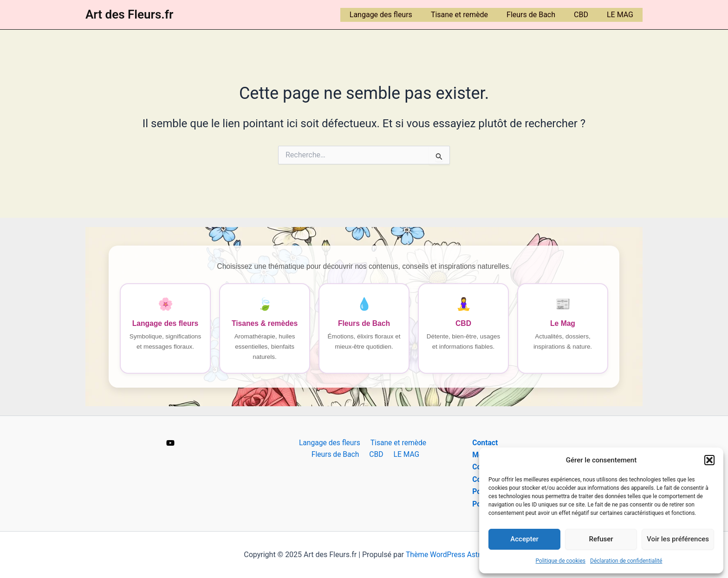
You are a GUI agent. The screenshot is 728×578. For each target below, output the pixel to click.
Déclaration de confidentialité (626, 561)
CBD (587, 15)
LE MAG (622, 15)
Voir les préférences (678, 539)
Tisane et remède (472, 15)
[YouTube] (170, 443)
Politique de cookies (561, 561)
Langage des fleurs (398, 15)
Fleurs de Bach (540, 15)
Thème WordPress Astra (445, 555)
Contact (485, 443)
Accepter (524, 539)
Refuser (601, 539)
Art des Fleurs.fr (129, 14)
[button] (709, 460)
